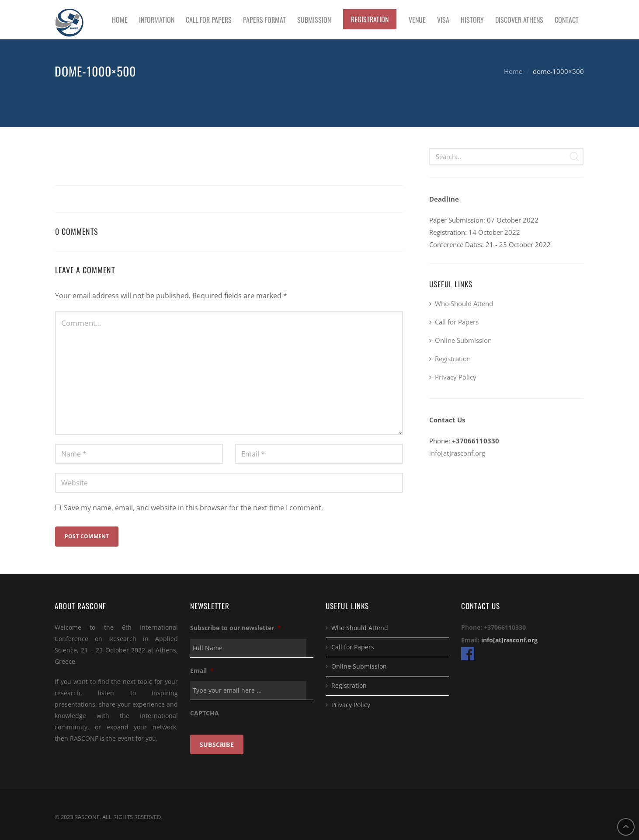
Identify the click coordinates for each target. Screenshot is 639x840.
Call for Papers (457, 322)
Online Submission (463, 340)
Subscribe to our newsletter (236, 628)
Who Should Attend (464, 303)
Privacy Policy (456, 377)
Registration (453, 359)
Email (202, 671)
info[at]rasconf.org (457, 453)
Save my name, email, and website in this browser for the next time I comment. (193, 508)
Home (513, 71)
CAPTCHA (205, 713)
